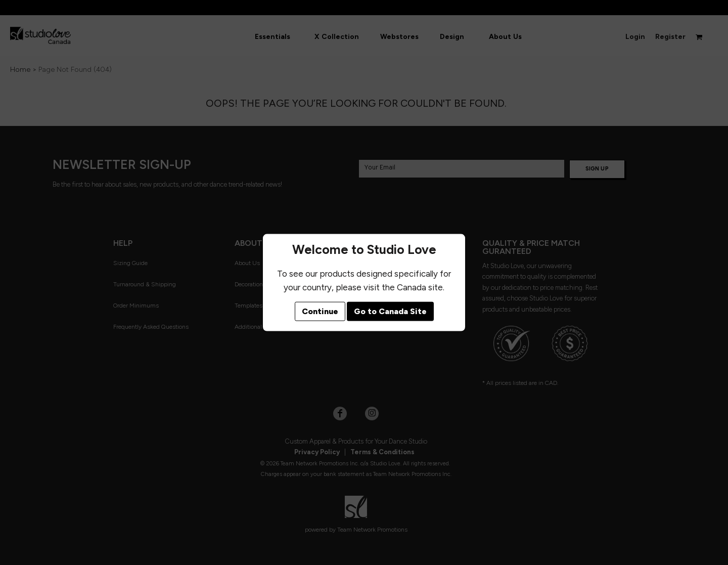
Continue (320, 311)
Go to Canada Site (390, 311)
